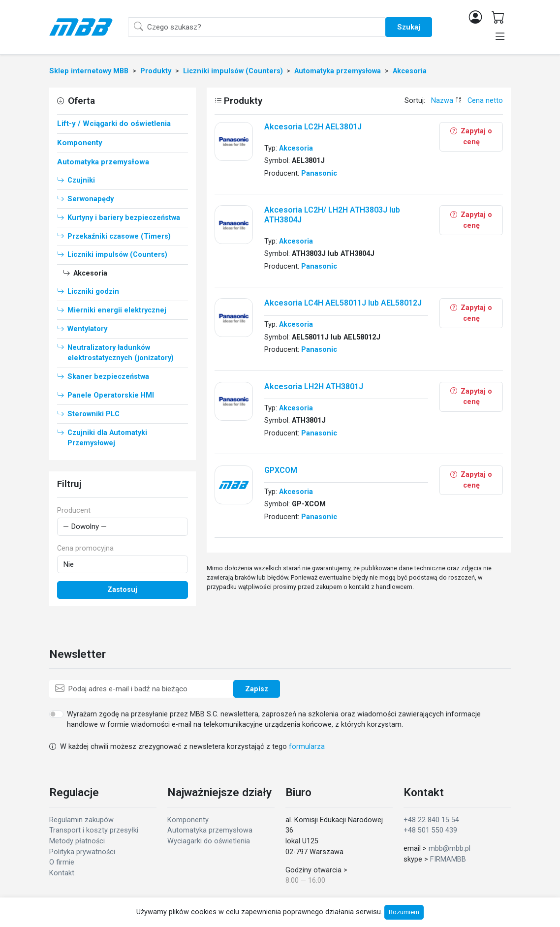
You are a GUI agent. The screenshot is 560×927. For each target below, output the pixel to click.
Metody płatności (77, 841)
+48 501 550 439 (430, 830)
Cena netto (485, 101)
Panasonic (319, 173)
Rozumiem (404, 912)
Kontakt (62, 873)
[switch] (56, 714)
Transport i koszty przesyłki (94, 830)
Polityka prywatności (82, 852)
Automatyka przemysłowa (210, 830)
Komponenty (188, 820)
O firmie (62, 862)
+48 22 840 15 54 (431, 820)
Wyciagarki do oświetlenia (209, 841)
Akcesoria (296, 148)
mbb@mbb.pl (450, 849)
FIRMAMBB (448, 859)
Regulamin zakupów (81, 820)
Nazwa (442, 101)
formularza (307, 747)
